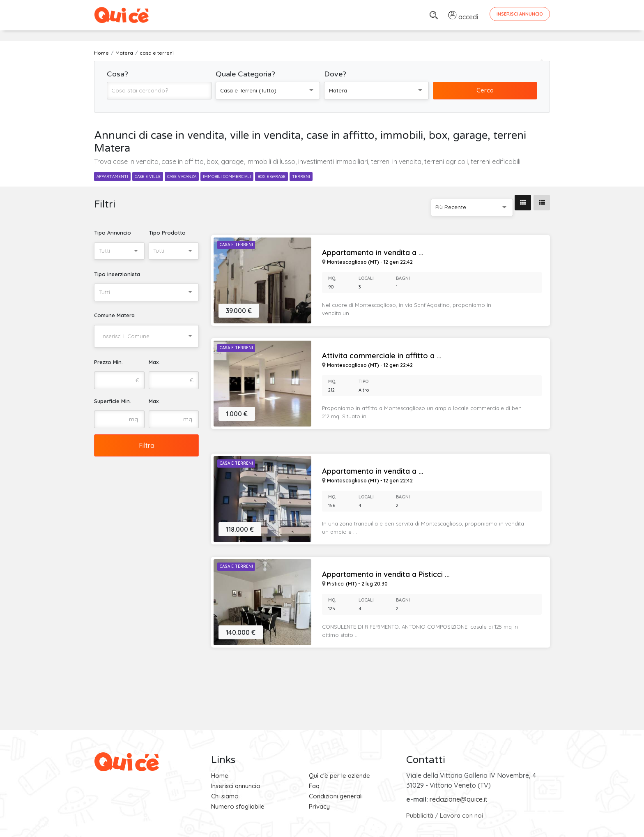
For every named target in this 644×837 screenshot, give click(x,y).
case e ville (148, 176)
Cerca (485, 90)
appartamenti (112, 176)
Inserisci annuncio (236, 786)
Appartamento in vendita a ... (373, 253)
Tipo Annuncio (113, 233)
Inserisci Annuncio (520, 14)
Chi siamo (225, 796)
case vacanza (182, 176)
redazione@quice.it (459, 799)
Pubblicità (420, 815)
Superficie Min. (113, 401)
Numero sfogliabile (238, 806)
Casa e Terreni (236, 245)
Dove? (335, 74)
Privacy (319, 806)
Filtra (147, 445)
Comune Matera (114, 315)
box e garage (271, 176)
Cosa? (117, 74)
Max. (154, 362)
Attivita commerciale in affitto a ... (382, 356)
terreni (301, 176)
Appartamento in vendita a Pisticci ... (386, 574)
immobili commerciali (227, 176)
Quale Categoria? (245, 74)
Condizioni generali (336, 796)
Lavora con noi (461, 815)
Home (220, 776)
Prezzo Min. (108, 362)
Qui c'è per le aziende (339, 776)
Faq (314, 786)
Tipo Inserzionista (117, 274)
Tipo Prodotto (167, 233)
